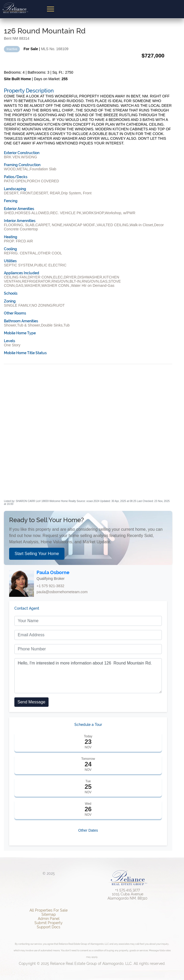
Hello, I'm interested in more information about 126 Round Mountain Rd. (88, 676)
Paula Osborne (53, 572)
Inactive (12, 49)
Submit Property (49, 923)
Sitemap (49, 914)
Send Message (31, 702)
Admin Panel (49, 919)
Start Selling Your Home (37, 554)
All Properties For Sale (49, 910)
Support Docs (49, 927)
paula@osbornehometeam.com (62, 592)
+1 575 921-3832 (50, 586)
